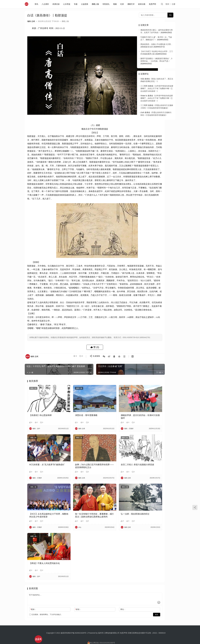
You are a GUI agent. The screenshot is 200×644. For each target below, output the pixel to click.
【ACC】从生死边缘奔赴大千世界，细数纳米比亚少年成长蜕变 (44, 513)
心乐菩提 (67, 4)
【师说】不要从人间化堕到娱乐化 (43, 556)
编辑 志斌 (31, 21)
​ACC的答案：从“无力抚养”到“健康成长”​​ (44, 470)
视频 (115, 4)
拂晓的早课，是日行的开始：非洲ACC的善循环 (115, 427)
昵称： (33, 601)
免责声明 (153, 4)
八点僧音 (46, 4)
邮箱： (68, 601)
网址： (103, 601)
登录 (167, 4)
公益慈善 (85, 4)
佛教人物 (96, 4)
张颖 (142, 79)
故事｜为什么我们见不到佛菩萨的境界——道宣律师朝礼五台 (79, 470)
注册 (174, 4)
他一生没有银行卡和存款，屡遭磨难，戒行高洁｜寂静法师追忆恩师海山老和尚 (79, 513)
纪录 (123, 4)
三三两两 (144, 86)
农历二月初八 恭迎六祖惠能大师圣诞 (115, 470)
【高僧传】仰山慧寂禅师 (40, 426)
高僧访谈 (57, 4)
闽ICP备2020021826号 (77, 624)
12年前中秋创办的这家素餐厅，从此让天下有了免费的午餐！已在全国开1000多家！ (157, 89)
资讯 (37, 4)
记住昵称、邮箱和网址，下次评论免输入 (45, 606)
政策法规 (142, 4)
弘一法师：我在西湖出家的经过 (115, 511)
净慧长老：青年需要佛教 (76, 426)
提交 (126, 606)
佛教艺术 (132, 4)
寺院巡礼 (107, 4)
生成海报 (93, 374)
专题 (76, 4)
